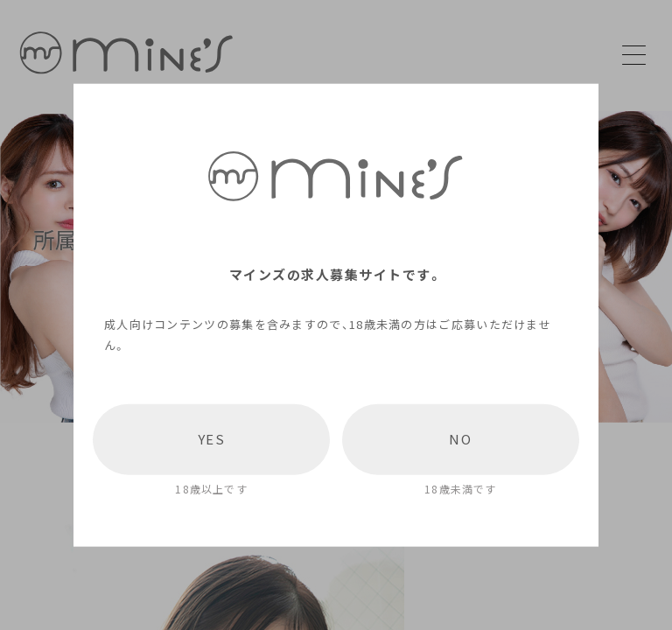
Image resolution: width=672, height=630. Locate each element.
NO (460, 439)
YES (212, 439)
